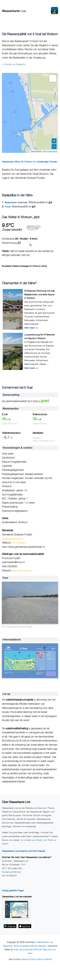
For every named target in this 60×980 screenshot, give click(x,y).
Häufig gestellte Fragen (13, 890)
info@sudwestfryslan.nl (13, 539)
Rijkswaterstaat (50, 151)
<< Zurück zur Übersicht (14, 64)
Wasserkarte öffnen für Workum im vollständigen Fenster (29, 162)
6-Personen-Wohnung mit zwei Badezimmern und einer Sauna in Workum (40, 294)
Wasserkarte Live (45, 942)
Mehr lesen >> (31, 328)
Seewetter (8, 946)
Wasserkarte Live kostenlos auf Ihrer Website (24, 851)
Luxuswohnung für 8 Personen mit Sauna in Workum (40, 336)
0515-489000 (19, 543)
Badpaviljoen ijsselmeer (16, 202)
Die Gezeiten (40, 946)
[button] (53, 78)
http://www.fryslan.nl (22, 570)
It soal (8, 206)
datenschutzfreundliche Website (36, 959)
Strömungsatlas (21, 946)
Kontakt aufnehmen (12, 872)
